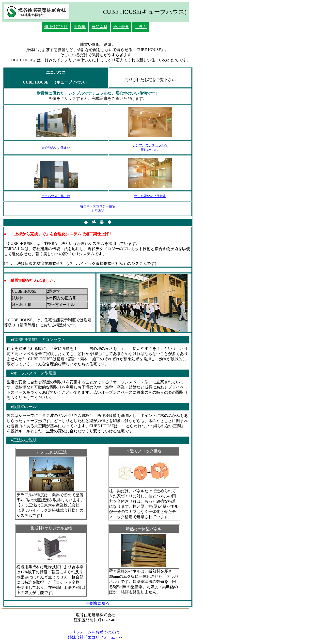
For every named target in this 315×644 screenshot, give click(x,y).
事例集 (80, 27)
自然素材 (99, 27)
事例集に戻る (98, 603)
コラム (141, 27)
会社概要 (121, 27)
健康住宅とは (56, 27)
